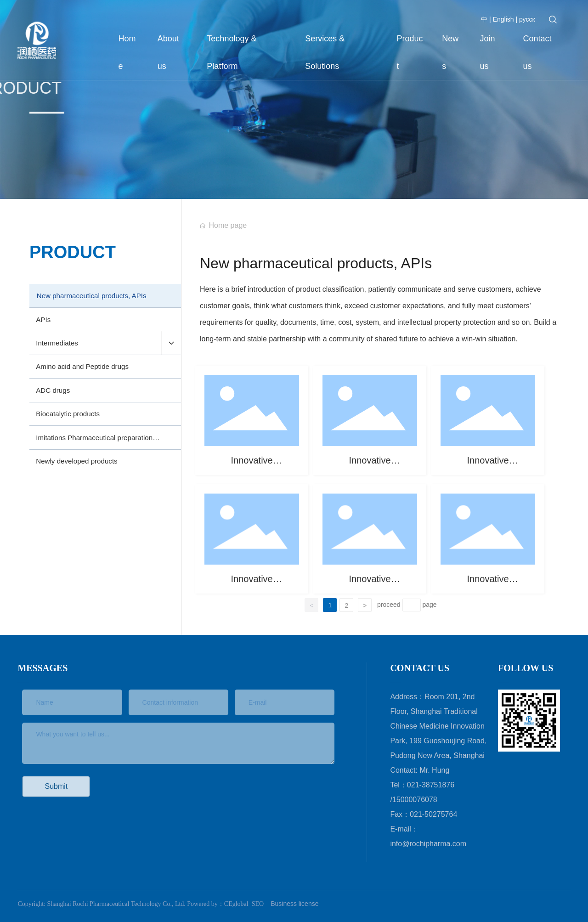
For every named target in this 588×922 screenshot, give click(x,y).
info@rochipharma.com (428, 844)
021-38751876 (431, 785)
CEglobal (236, 904)
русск (527, 19)
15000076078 (415, 800)
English (503, 19)
